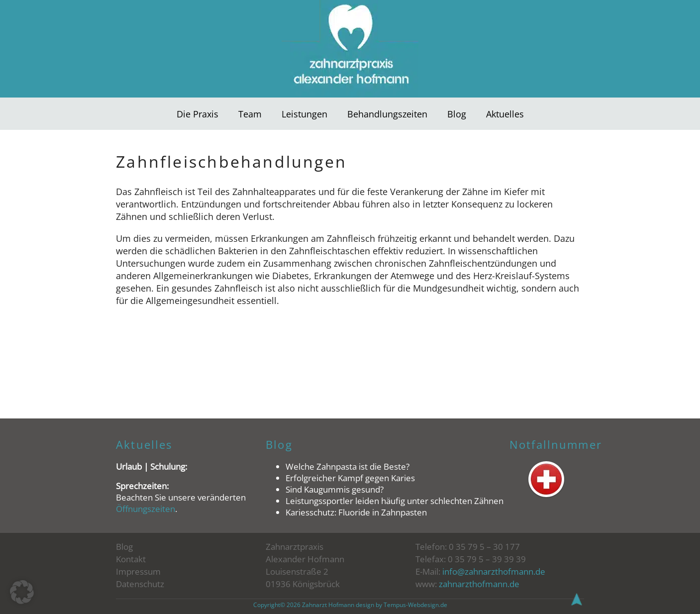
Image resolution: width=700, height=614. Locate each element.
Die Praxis (198, 114)
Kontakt (131, 559)
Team (250, 114)
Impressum (138, 571)
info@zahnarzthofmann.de (494, 571)
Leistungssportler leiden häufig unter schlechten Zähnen (395, 501)
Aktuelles (505, 114)
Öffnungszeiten (146, 509)
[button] (22, 592)
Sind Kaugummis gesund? (335, 489)
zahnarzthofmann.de (479, 584)
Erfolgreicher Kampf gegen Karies (350, 478)
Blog (457, 114)
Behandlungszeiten (387, 114)
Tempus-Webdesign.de (415, 605)
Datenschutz (140, 584)
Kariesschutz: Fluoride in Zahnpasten (356, 512)
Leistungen (304, 114)
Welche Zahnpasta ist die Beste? (348, 466)
